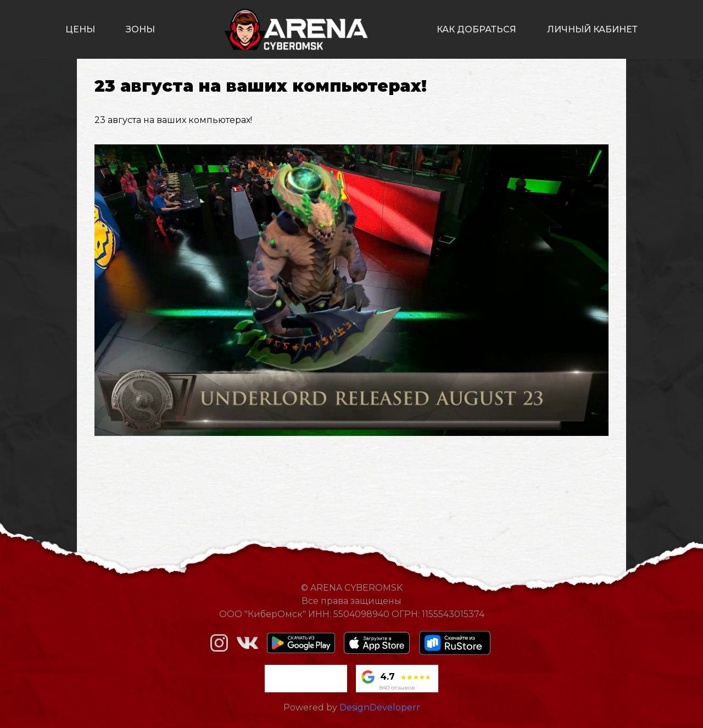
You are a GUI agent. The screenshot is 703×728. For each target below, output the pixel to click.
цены (80, 29)
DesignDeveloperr (380, 707)
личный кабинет (592, 29)
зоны (140, 29)
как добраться (476, 29)
